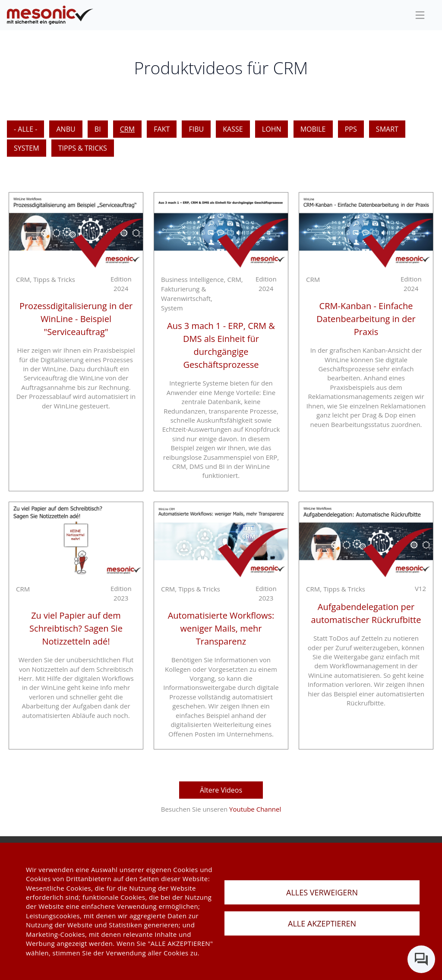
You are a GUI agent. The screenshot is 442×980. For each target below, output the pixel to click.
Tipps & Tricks (83, 148)
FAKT (162, 129)
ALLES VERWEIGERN (322, 892)
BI (98, 129)
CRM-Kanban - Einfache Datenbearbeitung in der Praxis (366, 319)
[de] (50, 15)
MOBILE (313, 129)
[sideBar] (420, 15)
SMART (387, 129)
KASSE (233, 129)
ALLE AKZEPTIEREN (322, 923)
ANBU (66, 129)
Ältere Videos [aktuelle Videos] (221, 790)
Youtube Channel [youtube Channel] (255, 809)
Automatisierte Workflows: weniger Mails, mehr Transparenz (221, 628)
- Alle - (25, 129)
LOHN (272, 129)
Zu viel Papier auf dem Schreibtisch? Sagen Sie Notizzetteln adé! (76, 628)
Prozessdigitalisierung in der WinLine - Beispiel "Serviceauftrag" (76, 319)
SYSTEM (27, 148)
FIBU (196, 129)
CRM (127, 129)
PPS (351, 129)
